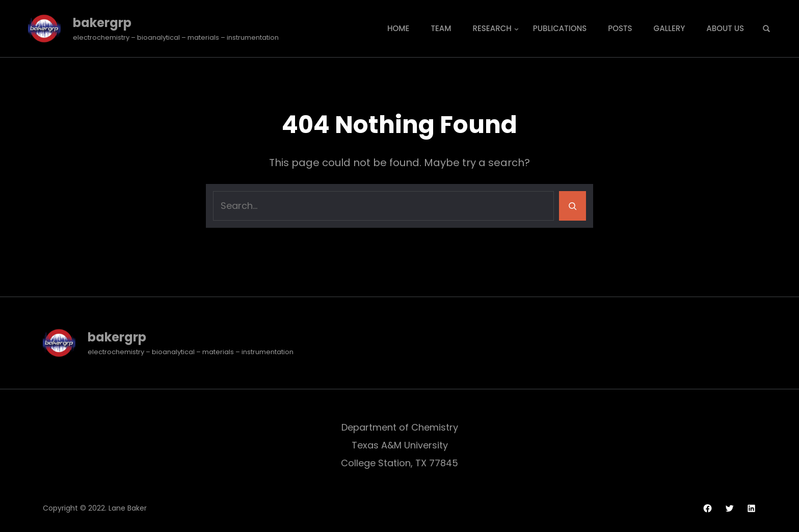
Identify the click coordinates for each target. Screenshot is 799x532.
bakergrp (102, 23)
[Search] (572, 206)
